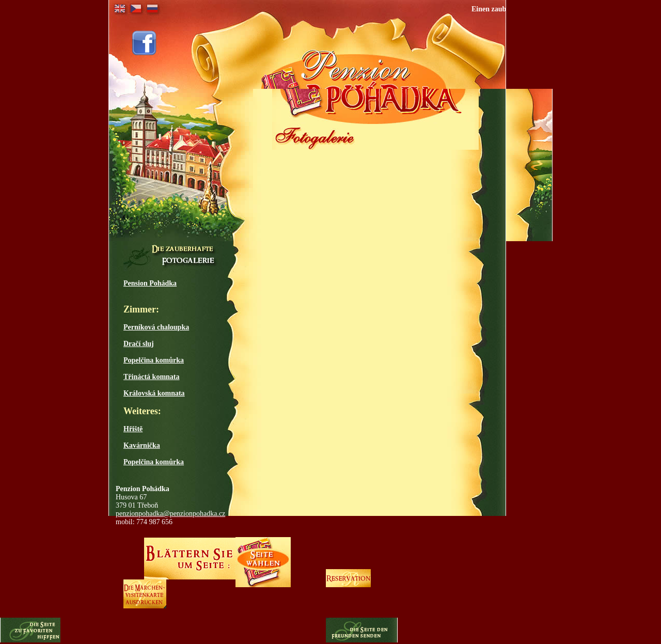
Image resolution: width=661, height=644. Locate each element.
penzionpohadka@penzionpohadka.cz (170, 514)
